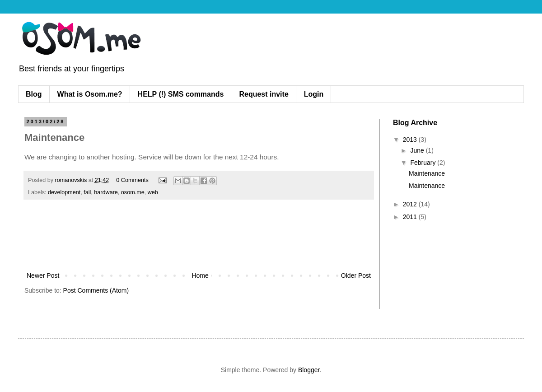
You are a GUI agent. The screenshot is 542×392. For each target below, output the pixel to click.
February (424, 163)
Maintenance (427, 173)
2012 (411, 204)
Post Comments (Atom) (96, 290)
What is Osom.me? (90, 94)
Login (314, 94)
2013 (411, 140)
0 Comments (132, 180)
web (153, 192)
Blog (34, 94)
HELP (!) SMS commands (181, 94)
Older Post (356, 275)
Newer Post (43, 275)
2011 (411, 217)
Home (200, 275)
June (418, 150)
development (64, 192)
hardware (106, 192)
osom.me (133, 192)
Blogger (309, 370)
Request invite (264, 94)
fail (87, 192)
